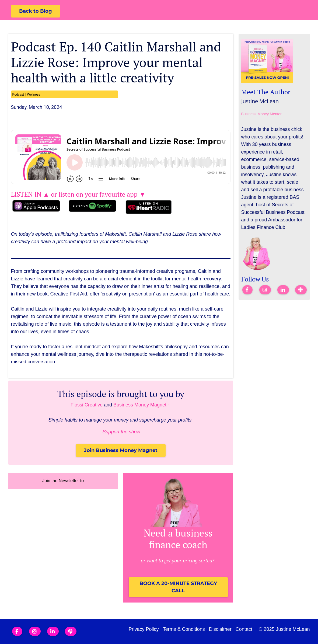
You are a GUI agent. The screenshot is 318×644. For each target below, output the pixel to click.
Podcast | (19, 95)
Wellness (33, 95)
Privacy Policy (144, 629)
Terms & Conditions (184, 629)
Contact (244, 629)
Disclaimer (220, 629)
